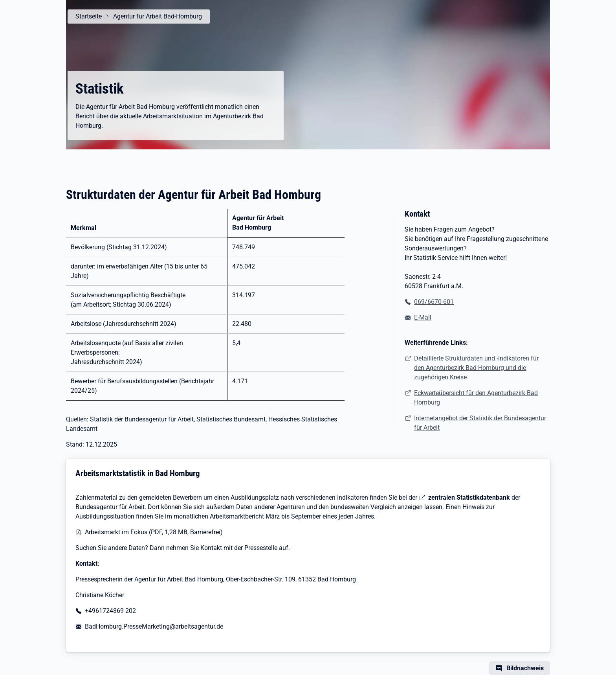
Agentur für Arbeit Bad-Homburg (158, 16)
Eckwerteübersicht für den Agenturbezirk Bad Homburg (476, 398)
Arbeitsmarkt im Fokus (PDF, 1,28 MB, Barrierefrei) (154, 532)
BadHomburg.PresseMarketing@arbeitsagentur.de (154, 626)
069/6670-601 (434, 302)
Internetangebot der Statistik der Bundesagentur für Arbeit (480, 423)
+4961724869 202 (110, 611)
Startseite (89, 16)
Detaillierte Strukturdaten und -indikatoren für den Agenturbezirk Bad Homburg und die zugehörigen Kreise (476, 368)
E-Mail (423, 317)
